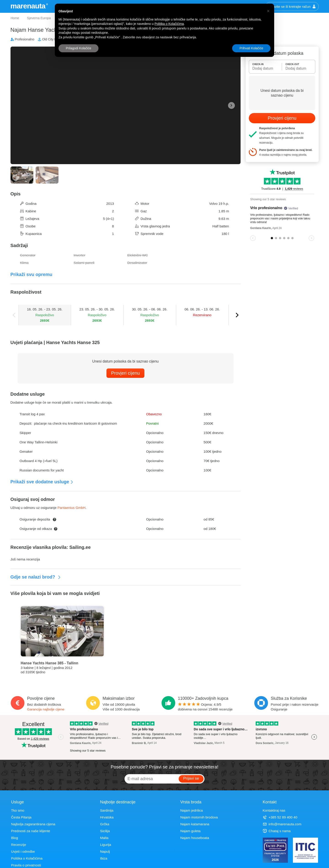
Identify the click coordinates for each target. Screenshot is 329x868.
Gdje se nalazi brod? (36, 577)
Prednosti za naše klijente (31, 831)
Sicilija (105, 831)
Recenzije (19, 845)
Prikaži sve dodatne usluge (42, 482)
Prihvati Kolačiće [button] (251, 48)
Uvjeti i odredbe (23, 851)
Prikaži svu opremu (31, 274)
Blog (15, 838)
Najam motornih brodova (199, 817)
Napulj (105, 851)
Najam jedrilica (191, 810)
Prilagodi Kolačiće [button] (78, 48)
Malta (104, 838)
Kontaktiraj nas (274, 810)
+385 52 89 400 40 (280, 817)
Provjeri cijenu (125, 373)
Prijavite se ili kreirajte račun (292, 7)
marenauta (29, 6)
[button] (268, 11)
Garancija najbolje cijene (46, 709)
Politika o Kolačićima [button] (169, 24)
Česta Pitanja (21, 817)
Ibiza (104, 858)
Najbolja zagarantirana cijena (33, 824)
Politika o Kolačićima (27, 858)
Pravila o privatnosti (26, 865)
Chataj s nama (277, 831)
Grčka (105, 824)
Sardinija (107, 810)
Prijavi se (191, 778)
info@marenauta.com (282, 824)
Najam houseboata (195, 838)
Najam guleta (190, 831)
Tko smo (18, 810)
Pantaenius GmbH (71, 508)
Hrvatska (107, 817)
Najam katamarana (195, 824)
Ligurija (106, 845)
